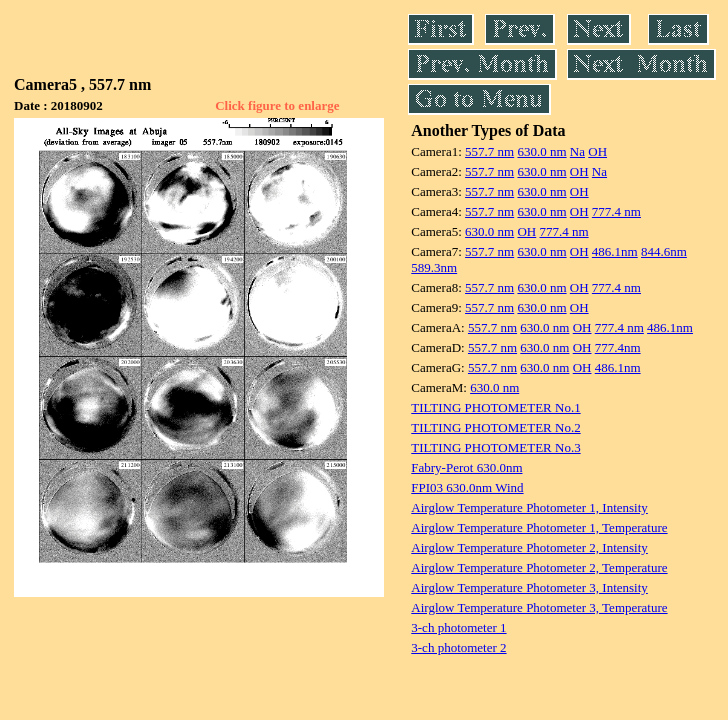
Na (577, 151)
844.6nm (664, 251)
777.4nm (618, 347)
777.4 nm (616, 211)
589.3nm (434, 267)
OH (597, 151)
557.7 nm (489, 151)
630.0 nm (541, 151)
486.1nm (615, 251)
